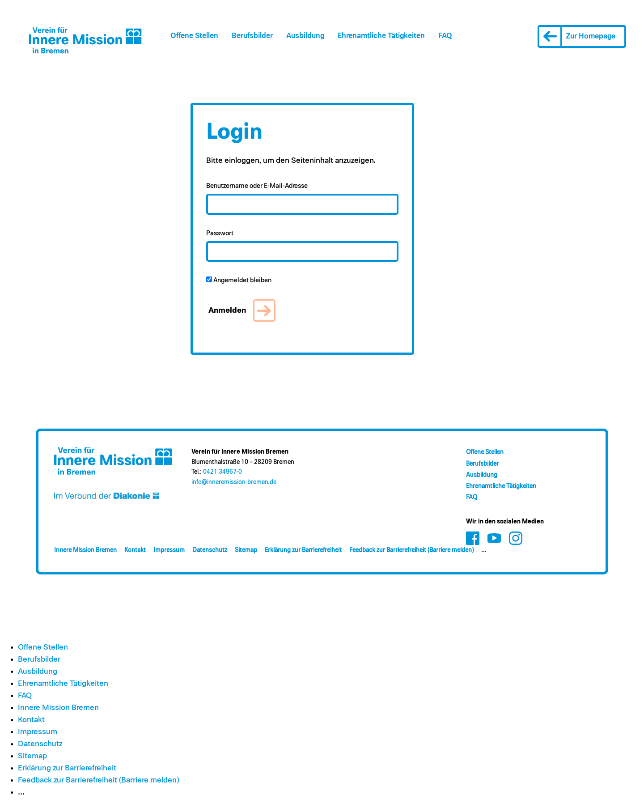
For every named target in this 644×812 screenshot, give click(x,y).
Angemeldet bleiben (239, 280)
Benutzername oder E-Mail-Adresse (257, 186)
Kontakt (135, 550)
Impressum (169, 550)
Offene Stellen (194, 36)
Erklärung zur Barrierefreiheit (303, 550)
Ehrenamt (381, 36)
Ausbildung (305, 36)
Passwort (220, 233)
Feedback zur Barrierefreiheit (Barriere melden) (411, 550)
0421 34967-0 (222, 472)
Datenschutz (210, 550)
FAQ (445, 36)
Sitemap (246, 550)
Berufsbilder (252, 36)
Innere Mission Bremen (85, 550)
